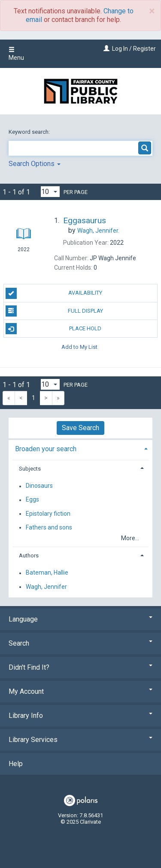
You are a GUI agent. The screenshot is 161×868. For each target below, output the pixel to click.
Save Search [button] (80, 428)
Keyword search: (30, 132)
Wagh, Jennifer (46, 587)
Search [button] (80, 643)
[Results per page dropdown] (50, 192)
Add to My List (79, 346)
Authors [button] (29, 556)
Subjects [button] (30, 469)
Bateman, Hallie (47, 573)
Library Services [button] (80, 740)
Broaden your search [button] (46, 449)
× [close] (152, 11)
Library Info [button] (80, 716)
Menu (16, 54)
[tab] (80, 448)
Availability (54, 293)
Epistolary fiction (48, 514)
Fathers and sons (49, 527)
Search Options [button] (35, 164)
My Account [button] (80, 691)
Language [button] (80, 619)
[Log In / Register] (105, 49)
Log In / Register (134, 49)
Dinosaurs (39, 486)
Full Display (54, 311)
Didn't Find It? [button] (80, 667)
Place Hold (54, 329)
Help (16, 764)
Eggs (32, 500)
